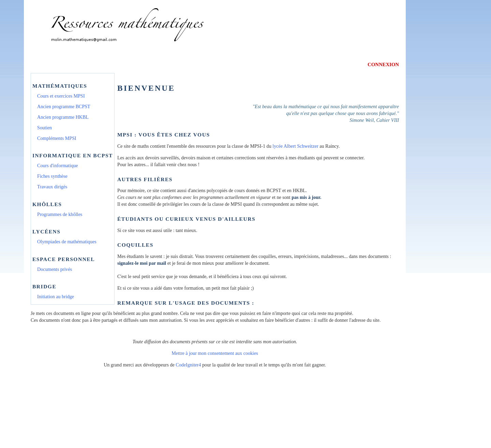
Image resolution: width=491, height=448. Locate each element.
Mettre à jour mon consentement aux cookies (215, 353)
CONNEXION (383, 64)
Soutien (44, 128)
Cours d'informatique (57, 165)
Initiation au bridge (56, 297)
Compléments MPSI (57, 138)
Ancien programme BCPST (64, 106)
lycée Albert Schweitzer (295, 146)
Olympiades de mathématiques (67, 242)
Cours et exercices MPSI (61, 96)
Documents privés (55, 269)
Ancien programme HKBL (63, 117)
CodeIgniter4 (188, 365)
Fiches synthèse (52, 176)
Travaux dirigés (52, 187)
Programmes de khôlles (60, 214)
